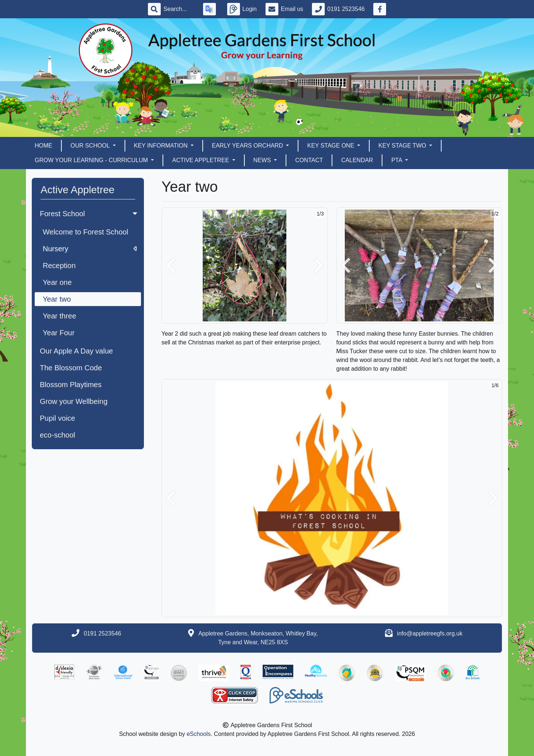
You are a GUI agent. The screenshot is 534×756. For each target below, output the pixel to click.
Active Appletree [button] (201, 160)
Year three (60, 316)
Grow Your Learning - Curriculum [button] (92, 160)
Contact (309, 160)
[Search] (179, 9)
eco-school (58, 435)
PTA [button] (397, 160)
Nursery (90, 249)
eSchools (199, 734)
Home (43, 146)
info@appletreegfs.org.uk (430, 633)
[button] (171, 266)
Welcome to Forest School (85, 232)
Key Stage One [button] (331, 146)
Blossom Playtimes (71, 385)
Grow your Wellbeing (74, 401)
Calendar (357, 160)
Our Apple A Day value (76, 351)
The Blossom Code (71, 368)
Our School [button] (91, 146)
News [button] (263, 160)
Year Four (59, 333)
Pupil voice (58, 418)
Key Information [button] (162, 146)
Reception (59, 266)
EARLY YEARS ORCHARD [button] (248, 146)
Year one (57, 282)
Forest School (89, 214)
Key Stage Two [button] (403, 146)
